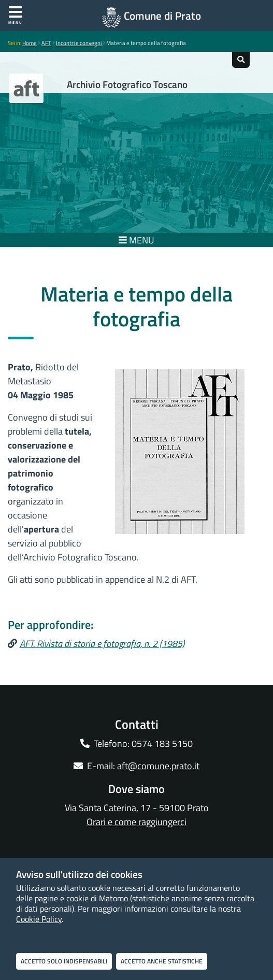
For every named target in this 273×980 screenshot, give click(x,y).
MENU (136, 240)
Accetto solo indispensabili (64, 961)
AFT (46, 43)
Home (30, 43)
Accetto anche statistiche (162, 961)
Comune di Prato (162, 16)
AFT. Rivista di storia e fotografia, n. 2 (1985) (102, 644)
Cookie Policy (39, 919)
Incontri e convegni (79, 43)
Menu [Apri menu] (16, 15)
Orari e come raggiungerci (136, 822)
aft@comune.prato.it (158, 766)
